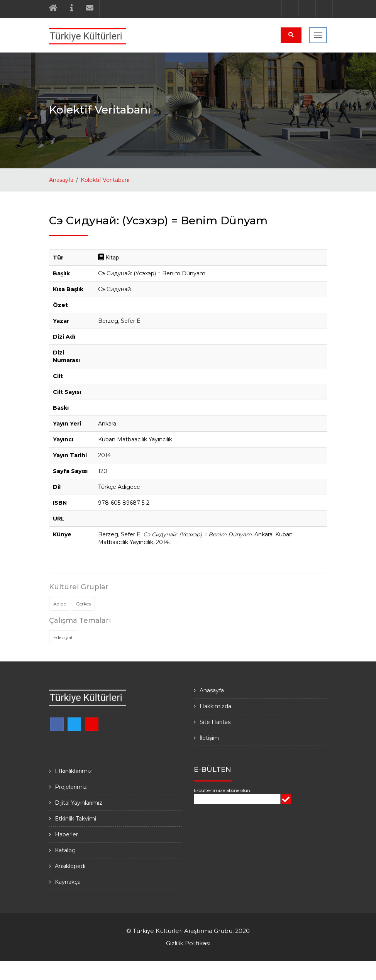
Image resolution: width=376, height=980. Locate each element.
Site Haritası (216, 722)
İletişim (209, 738)
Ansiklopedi (70, 866)
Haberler (66, 834)
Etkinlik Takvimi (75, 819)
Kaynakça (68, 882)
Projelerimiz (71, 787)
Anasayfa (61, 180)
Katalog (65, 850)
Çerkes (83, 604)
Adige (60, 604)
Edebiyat (63, 637)
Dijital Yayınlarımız (79, 803)
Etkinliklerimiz (73, 771)
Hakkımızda (215, 706)
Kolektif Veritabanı (105, 180)
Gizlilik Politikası (188, 943)
